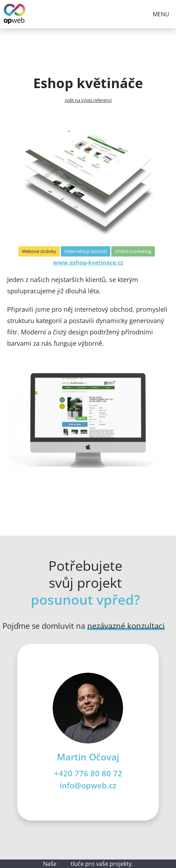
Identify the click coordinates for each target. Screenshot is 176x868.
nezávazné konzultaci (126, 626)
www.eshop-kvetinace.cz (88, 263)
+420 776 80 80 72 (88, 773)
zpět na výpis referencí (88, 100)
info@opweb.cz (88, 785)
